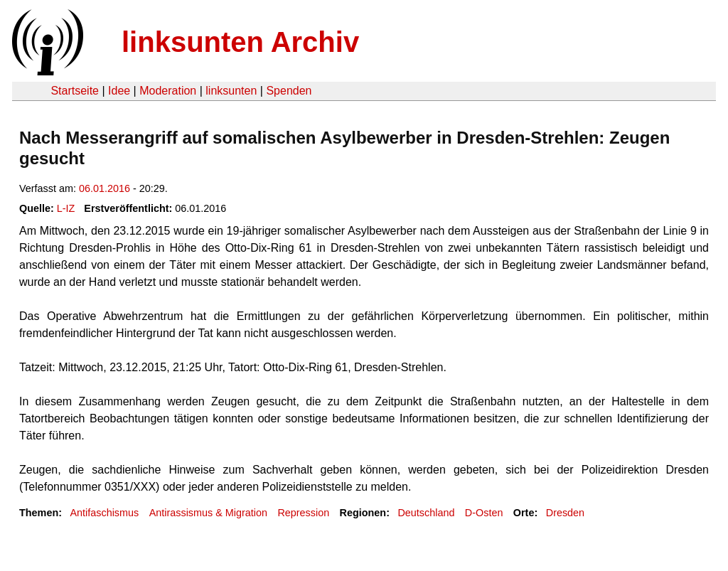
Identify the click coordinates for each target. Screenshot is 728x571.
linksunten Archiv (240, 42)
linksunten (231, 91)
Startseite (75, 91)
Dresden (565, 513)
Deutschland (426, 513)
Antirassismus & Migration (208, 513)
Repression (303, 513)
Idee (119, 91)
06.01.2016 (105, 188)
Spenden (289, 91)
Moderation (168, 91)
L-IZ (66, 208)
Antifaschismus (104, 513)
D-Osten (484, 513)
